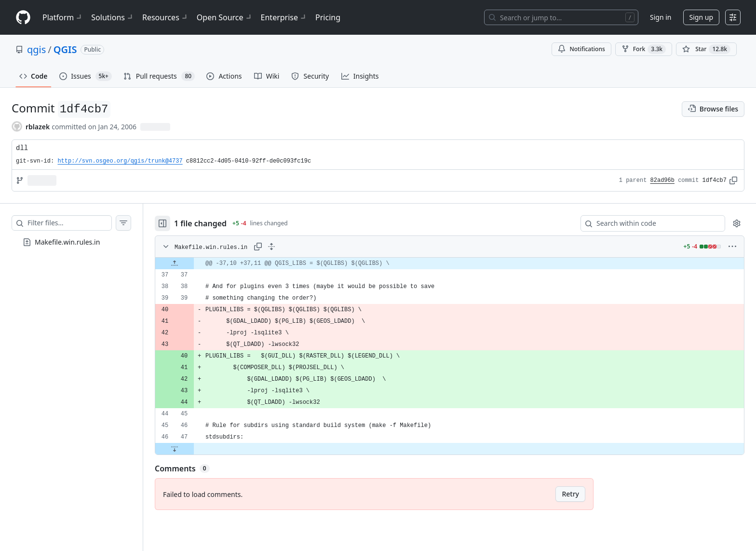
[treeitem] (71, 242)
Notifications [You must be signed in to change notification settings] (581, 49)
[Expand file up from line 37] (175, 263)
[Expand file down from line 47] (175, 449)
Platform (63, 17)
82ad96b (662, 180)
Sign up (701, 17)
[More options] (732, 247)
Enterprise (284, 17)
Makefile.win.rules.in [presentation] (67, 242)
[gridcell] (450, 263)
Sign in (661, 17)
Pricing (328, 17)
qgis (36, 49)
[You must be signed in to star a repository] (706, 49)
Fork (644, 49)
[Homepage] (23, 18)
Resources (166, 17)
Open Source (225, 17)
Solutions (113, 17)
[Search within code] (648, 223)
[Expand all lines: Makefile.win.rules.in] (271, 247)
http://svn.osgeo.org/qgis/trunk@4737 (120, 161)
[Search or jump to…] (561, 17)
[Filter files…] (69, 223)
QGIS (65, 49)
